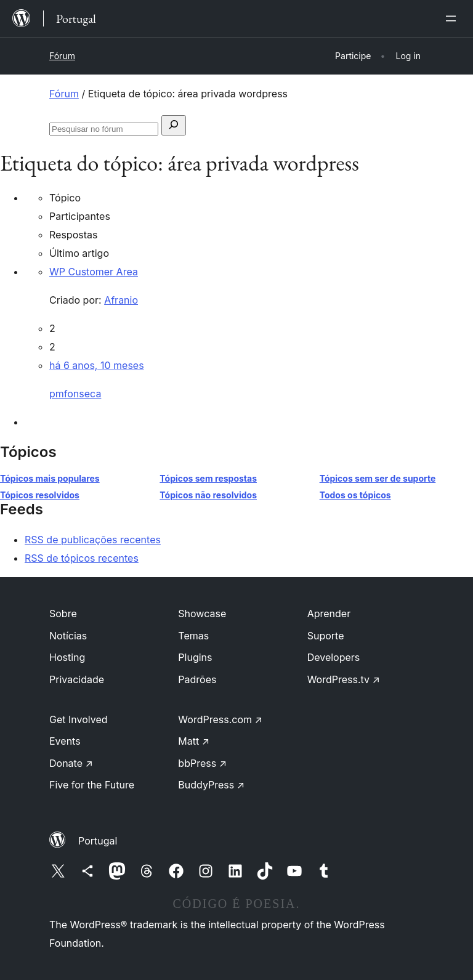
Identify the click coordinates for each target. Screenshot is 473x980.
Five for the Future (92, 785)
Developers (334, 657)
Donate (71, 763)
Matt (194, 741)
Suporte (326, 636)
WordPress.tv (344, 679)
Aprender (329, 614)
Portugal (98, 841)
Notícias (68, 636)
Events (65, 741)
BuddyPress (211, 785)
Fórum (62, 56)
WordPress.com (220, 719)
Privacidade (77, 679)
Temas (193, 636)
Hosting (67, 657)
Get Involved (79, 719)
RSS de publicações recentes (93, 540)
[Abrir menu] (453, 18)
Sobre (63, 614)
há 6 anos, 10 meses (97, 365)
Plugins (195, 657)
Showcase (202, 614)
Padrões (197, 679)
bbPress (202, 763)
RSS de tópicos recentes (82, 558)
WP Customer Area (94, 272)
